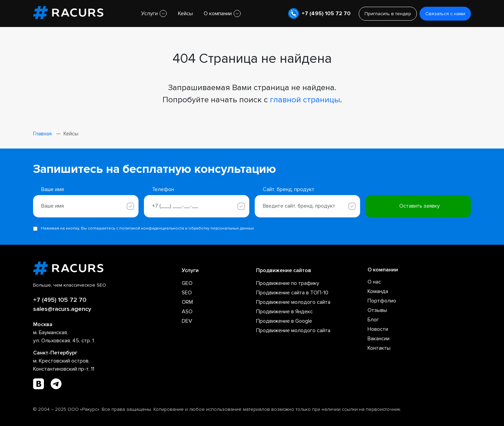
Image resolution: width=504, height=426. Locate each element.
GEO (187, 283)
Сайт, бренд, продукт (289, 189)
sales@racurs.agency (62, 309)
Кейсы (185, 14)
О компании (218, 14)
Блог (373, 320)
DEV (187, 321)
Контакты (379, 348)
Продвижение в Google (284, 321)
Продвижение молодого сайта (293, 302)
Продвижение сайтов (284, 270)
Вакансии (379, 339)
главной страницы (305, 100)
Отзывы (377, 310)
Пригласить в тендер (388, 14)
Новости (378, 329)
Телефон (163, 189)
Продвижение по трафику (288, 283)
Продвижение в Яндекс (284, 312)
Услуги (149, 14)
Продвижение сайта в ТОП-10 (292, 293)
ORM (187, 302)
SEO (187, 293)
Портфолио (382, 301)
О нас (374, 282)
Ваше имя (53, 189)
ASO (187, 312)
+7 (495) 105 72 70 (326, 14)
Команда (378, 291)
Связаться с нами (445, 14)
